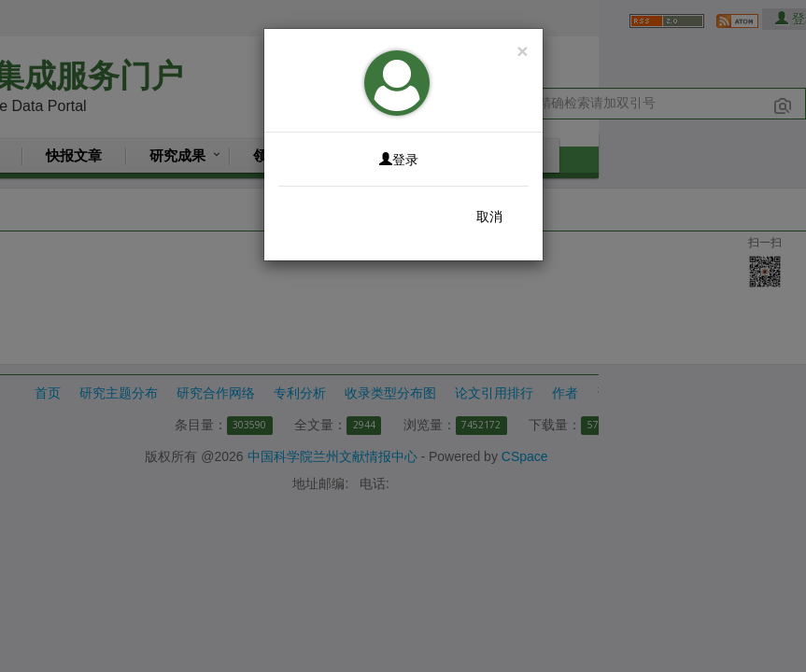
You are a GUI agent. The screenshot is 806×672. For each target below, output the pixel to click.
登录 (399, 160)
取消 (489, 217)
